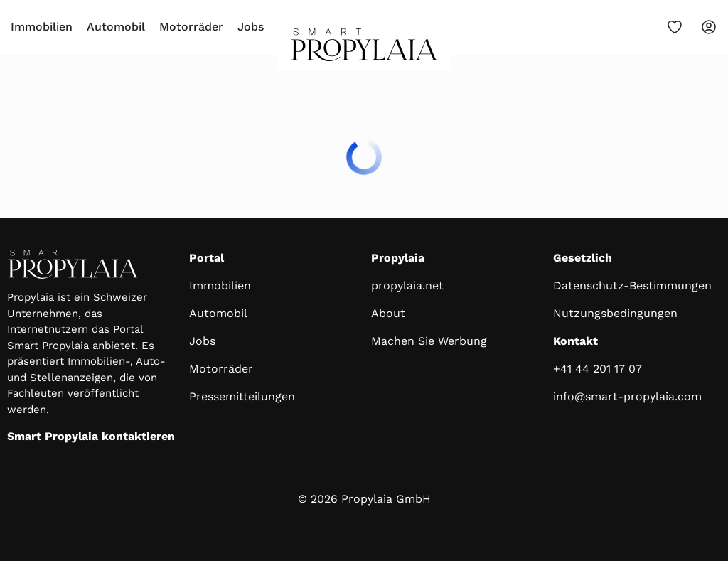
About (388, 313)
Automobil (116, 27)
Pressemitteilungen (242, 396)
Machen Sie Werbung (429, 341)
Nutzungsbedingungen (615, 313)
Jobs (251, 27)
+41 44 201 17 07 (598, 369)
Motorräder (191, 27)
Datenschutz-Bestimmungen (632, 285)
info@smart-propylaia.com (627, 396)
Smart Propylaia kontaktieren (91, 436)
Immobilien (42, 27)
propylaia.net (407, 285)
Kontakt (576, 341)
